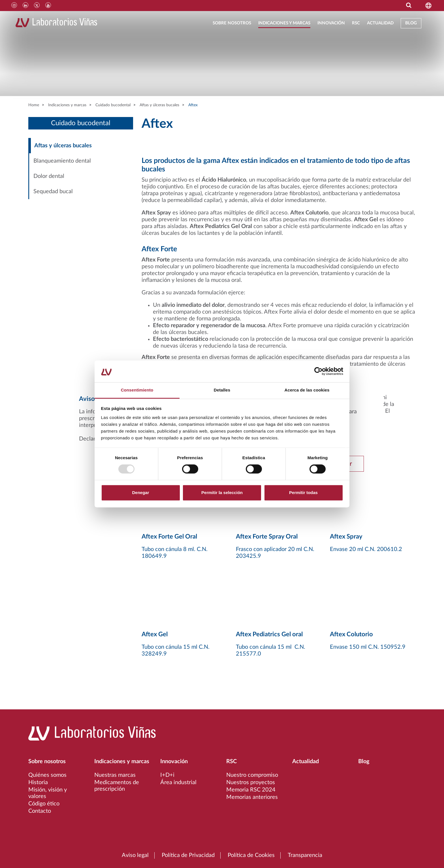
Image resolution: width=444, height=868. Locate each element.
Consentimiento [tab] (137, 390)
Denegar (140, 492)
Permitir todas (303, 492)
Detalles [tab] (222, 390)
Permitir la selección (222, 492)
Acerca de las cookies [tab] (307, 390)
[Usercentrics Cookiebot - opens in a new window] (318, 371)
